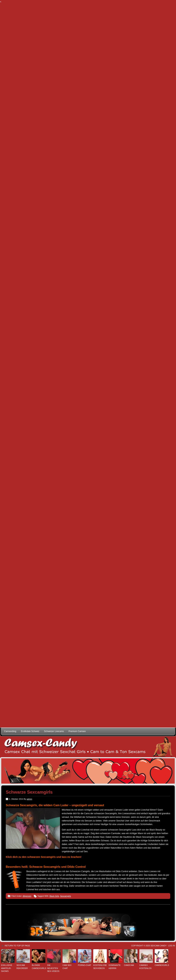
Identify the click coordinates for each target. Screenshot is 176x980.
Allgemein (27, 896)
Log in (172, 946)
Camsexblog (10, 731)
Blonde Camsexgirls (39, 967)
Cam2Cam (129, 965)
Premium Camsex (77, 731)
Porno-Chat (84, 965)
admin (29, 799)
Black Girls (54, 896)
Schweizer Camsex (88, 747)
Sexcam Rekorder (22, 967)
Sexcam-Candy (158, 946)
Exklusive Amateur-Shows (7, 968)
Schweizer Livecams (54, 731)
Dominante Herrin (115, 967)
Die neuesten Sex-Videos (53, 968)
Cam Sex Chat (67, 967)
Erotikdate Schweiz (30, 731)
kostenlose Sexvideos (100, 967)
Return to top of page (17, 946)
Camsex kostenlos (145, 967)
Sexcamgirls (66, 896)
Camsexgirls (161, 965)
